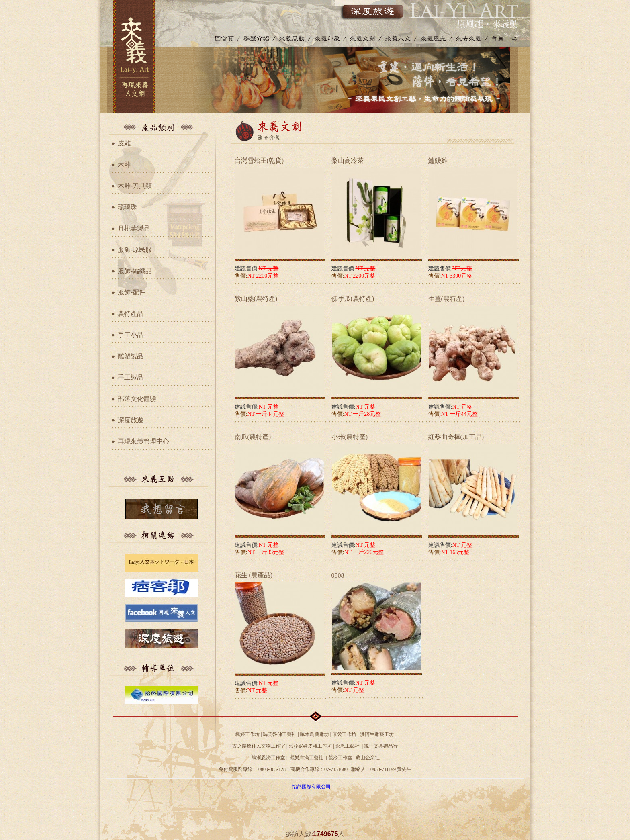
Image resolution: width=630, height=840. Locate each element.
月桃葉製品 (134, 228)
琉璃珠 (127, 207)
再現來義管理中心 (143, 441)
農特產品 (131, 314)
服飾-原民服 (135, 250)
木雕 (124, 165)
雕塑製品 (131, 356)
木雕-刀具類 (135, 186)
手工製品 (131, 377)
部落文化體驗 (137, 399)
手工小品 (131, 335)
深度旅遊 (131, 420)
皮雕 (124, 143)
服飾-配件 (132, 292)
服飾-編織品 (135, 271)
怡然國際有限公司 (311, 787)
